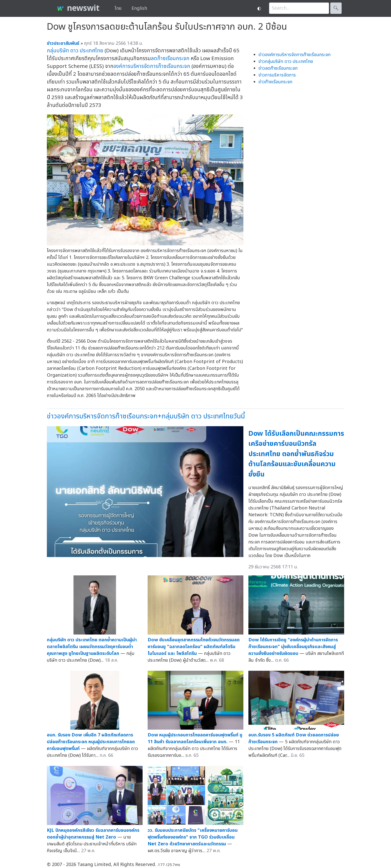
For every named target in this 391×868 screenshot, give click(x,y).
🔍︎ (336, 8)
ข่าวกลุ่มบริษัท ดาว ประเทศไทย (286, 62)
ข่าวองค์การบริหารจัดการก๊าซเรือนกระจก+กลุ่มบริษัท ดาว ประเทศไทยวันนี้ (146, 416)
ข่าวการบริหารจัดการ (277, 75)
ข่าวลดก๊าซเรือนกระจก (278, 68)
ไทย (118, 8)
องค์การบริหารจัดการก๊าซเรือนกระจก (152, 66)
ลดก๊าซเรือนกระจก (170, 58)
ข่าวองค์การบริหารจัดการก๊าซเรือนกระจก (295, 55)
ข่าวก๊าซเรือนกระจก (275, 82)
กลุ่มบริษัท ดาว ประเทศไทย (75, 51)
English (139, 8)
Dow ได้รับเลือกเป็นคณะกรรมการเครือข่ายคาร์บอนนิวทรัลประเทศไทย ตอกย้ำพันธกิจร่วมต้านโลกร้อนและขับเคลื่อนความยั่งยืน (296, 454)
